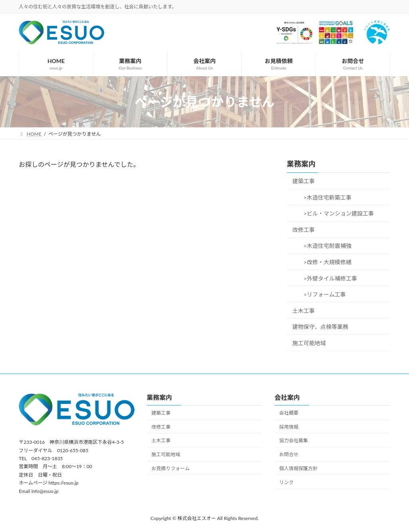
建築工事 (304, 181)
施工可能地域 (309, 343)
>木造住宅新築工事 (325, 197)
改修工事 (304, 230)
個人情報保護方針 (298, 468)
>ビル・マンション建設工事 (336, 213)
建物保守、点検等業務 (320, 327)
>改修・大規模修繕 (325, 262)
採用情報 (289, 426)
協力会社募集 (294, 440)
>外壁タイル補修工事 (328, 278)
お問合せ (289, 454)
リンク (286, 482)
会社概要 (289, 412)
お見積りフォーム (171, 468)
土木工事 (304, 311)
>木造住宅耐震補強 (325, 246)
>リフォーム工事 (322, 294)
